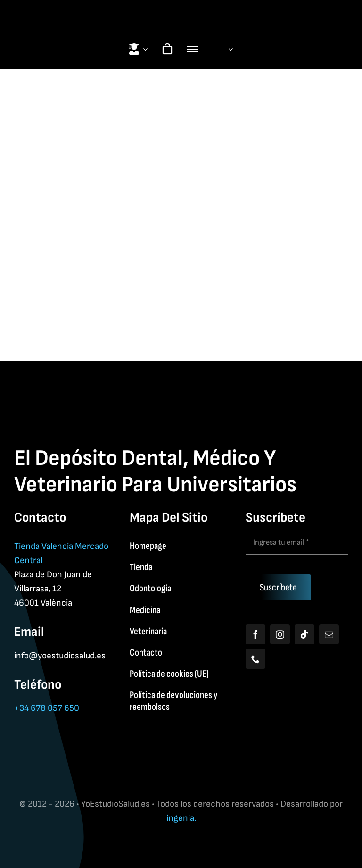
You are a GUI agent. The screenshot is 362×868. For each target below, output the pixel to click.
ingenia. (181, 818)
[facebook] (255, 634)
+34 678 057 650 (47, 708)
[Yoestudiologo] (181, 10)
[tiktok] (304, 634)
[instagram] (280, 634)
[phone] (255, 659)
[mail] (329, 634)
